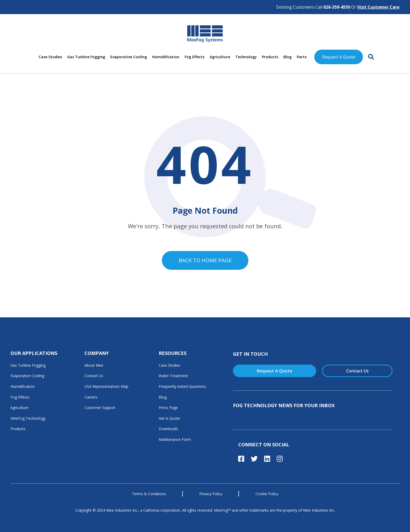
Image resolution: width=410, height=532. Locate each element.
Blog (287, 57)
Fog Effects (195, 57)
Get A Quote (169, 418)
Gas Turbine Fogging (86, 57)
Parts (302, 57)
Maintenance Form (175, 439)
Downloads (168, 429)
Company (97, 353)
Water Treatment (173, 376)
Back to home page (205, 260)
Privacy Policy (211, 494)
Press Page (168, 408)
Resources (173, 353)
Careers (91, 397)
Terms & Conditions (149, 494)
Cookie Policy (267, 494)
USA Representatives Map (106, 386)
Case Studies (50, 57)
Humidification (166, 57)
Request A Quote (339, 57)
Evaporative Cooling (129, 57)
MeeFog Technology (28, 418)
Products (270, 57)
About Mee (94, 365)
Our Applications (34, 353)
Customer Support (100, 408)
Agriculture (220, 57)
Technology (246, 57)
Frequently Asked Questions (182, 386)
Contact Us (94, 376)
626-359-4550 (337, 7)
